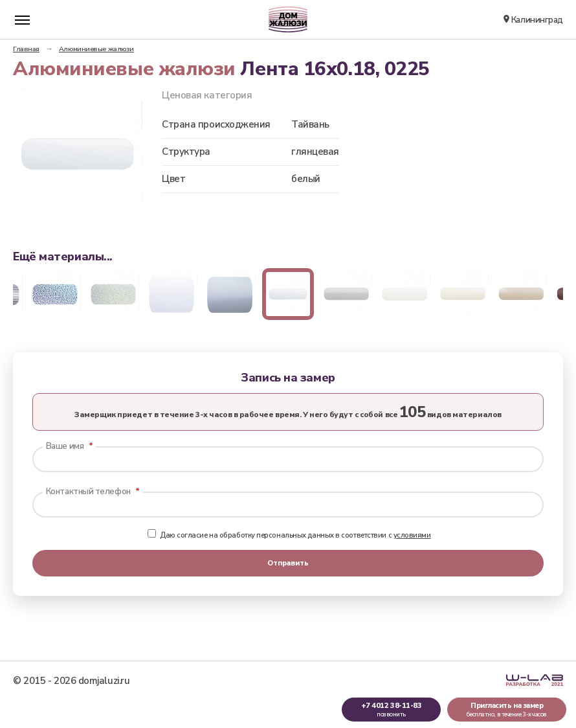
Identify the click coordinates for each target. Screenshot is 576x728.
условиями (412, 535)
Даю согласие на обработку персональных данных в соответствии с (289, 535)
